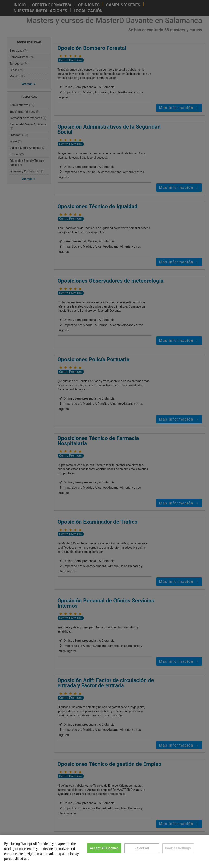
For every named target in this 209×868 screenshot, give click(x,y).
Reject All (142, 848)
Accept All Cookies (104, 848)
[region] (104, 851)
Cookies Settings (178, 848)
